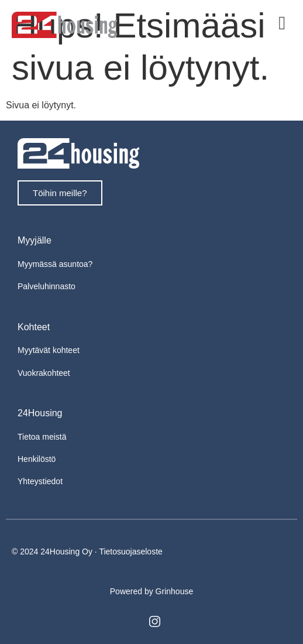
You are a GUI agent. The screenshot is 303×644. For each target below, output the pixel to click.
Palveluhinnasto (47, 286)
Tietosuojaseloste (130, 551)
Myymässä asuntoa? (55, 264)
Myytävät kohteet (49, 350)
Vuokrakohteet (44, 373)
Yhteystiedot (40, 481)
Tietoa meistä (42, 437)
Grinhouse (175, 591)
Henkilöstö (37, 459)
